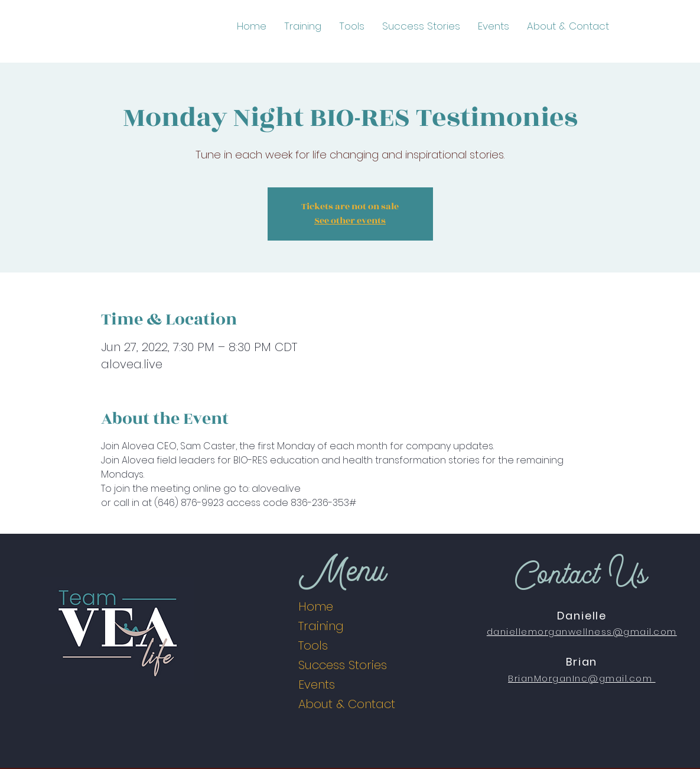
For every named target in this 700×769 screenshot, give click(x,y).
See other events (350, 221)
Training (321, 626)
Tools (313, 645)
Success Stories (343, 665)
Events (317, 684)
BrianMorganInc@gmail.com (580, 678)
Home (316, 606)
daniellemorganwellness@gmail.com (582, 632)
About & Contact (347, 704)
